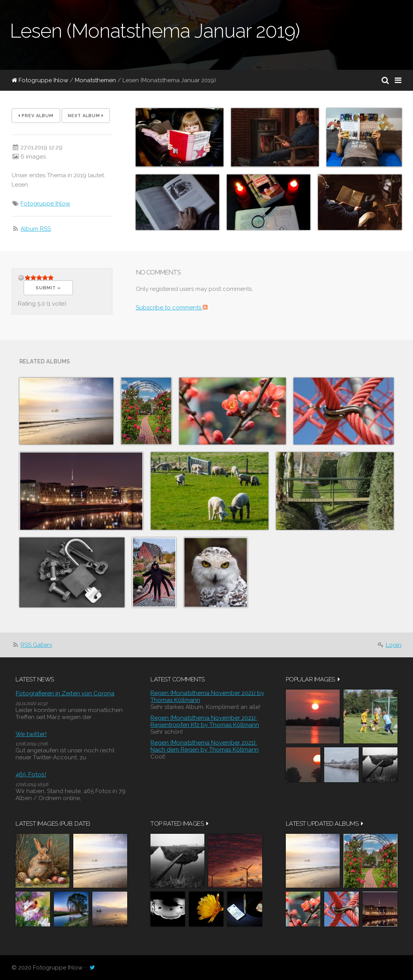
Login (394, 645)
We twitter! (31, 734)
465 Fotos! (31, 774)
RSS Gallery (36, 645)
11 (45, 277)
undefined (21, 277)
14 (51, 277)
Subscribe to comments (172, 308)
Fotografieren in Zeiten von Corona (65, 693)
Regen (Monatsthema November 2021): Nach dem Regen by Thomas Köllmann (205, 746)
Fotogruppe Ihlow (40, 80)
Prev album (36, 116)
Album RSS (36, 229)
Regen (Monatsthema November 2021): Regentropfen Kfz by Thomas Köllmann (205, 721)
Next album (86, 116)
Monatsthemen (95, 80)
